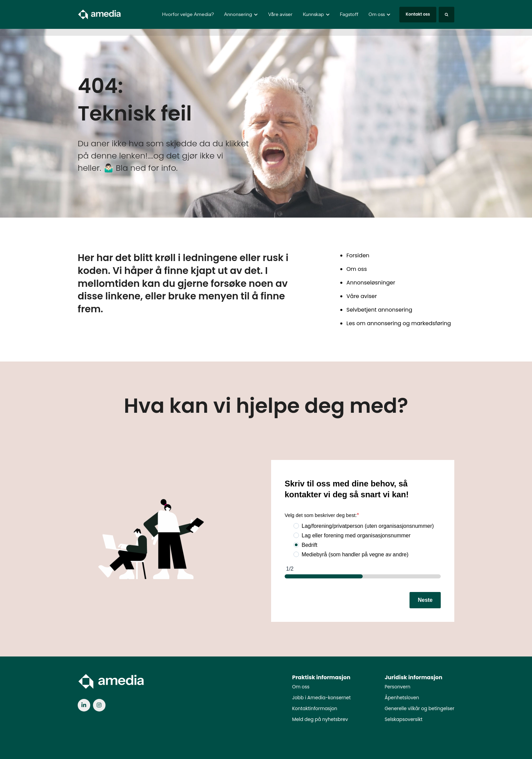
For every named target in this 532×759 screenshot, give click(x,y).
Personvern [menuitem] (398, 687)
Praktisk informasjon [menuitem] (321, 677)
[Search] (446, 15)
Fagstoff (349, 14)
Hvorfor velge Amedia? (188, 14)
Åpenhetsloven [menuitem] (402, 698)
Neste (425, 600)
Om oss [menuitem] (301, 687)
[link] (100, 14)
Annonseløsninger (371, 283)
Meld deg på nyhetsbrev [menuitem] (320, 719)
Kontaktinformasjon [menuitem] (315, 709)
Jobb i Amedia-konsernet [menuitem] (321, 698)
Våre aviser (280, 14)
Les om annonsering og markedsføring (399, 323)
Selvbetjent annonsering (379, 310)
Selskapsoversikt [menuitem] (404, 719)
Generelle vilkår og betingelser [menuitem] (420, 709)
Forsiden (358, 255)
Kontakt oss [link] (418, 14)
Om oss (357, 269)
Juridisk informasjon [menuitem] (414, 677)
